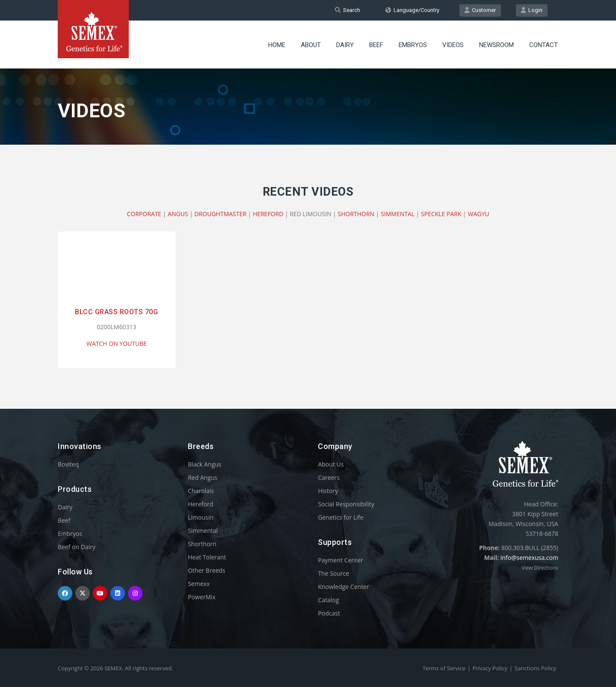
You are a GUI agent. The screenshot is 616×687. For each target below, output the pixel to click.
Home (277, 45)
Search (348, 10)
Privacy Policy (490, 668)
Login (532, 10)
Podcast (329, 613)
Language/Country (412, 10)
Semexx (199, 584)
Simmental (203, 531)
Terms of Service (444, 668)
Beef (376, 45)
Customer (480, 10)
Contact (543, 45)
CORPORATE (144, 214)
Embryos (413, 45)
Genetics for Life (341, 517)
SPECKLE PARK (441, 214)
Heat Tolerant (207, 557)
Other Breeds (206, 570)
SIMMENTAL (398, 214)
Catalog (328, 600)
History (328, 491)
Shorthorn (202, 544)
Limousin (201, 517)
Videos (453, 45)
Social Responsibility (346, 504)
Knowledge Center (343, 587)
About (311, 45)
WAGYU (479, 214)
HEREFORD (268, 214)
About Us (331, 464)
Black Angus (204, 464)
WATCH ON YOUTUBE (117, 343)
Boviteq (68, 464)
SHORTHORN (356, 214)
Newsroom (496, 45)
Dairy (345, 45)
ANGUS (178, 214)
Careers (329, 477)
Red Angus (203, 477)
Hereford (200, 504)
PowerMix (202, 597)
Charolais (201, 491)
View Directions (540, 568)
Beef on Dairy (77, 547)
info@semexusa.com (529, 558)
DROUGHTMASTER (221, 214)
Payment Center (340, 560)
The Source (333, 573)
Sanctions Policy (535, 668)
